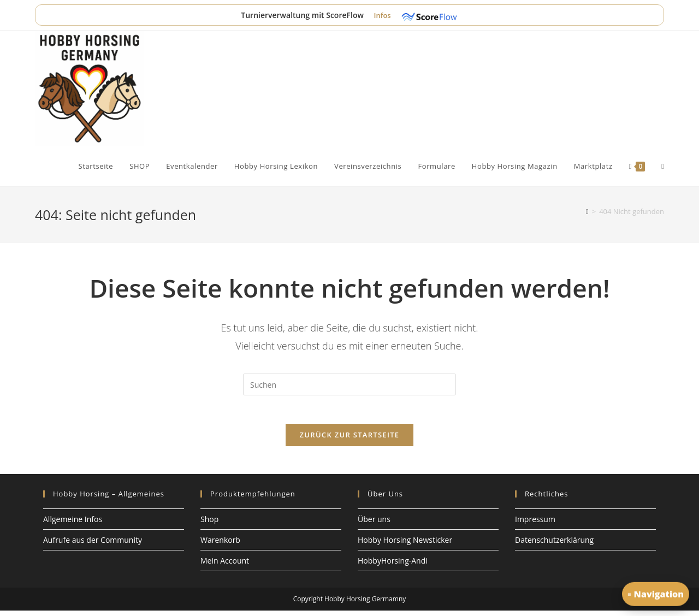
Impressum (535, 524)
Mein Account (225, 566)
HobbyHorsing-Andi (393, 566)
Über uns (374, 524)
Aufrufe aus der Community (93, 545)
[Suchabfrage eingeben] (349, 384)
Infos (383, 15)
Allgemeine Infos (73, 524)
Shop (209, 524)
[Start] (587, 211)
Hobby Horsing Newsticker (405, 545)
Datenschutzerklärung (554, 545)
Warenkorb (220, 545)
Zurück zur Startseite (350, 440)
